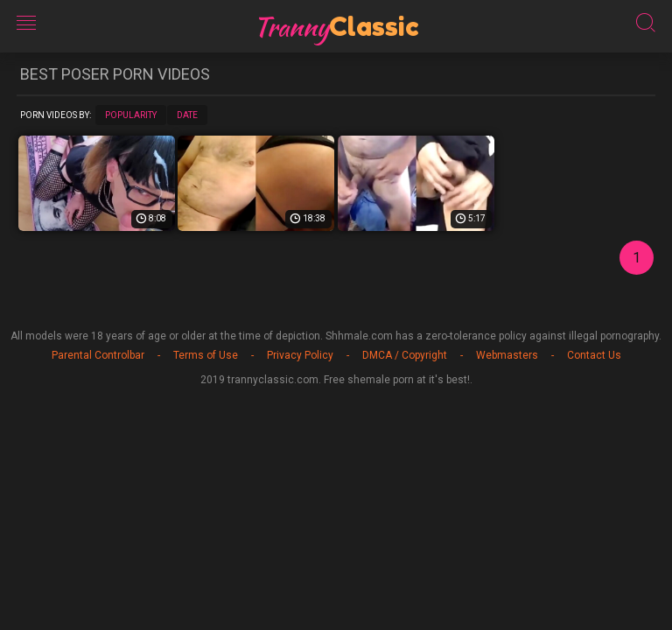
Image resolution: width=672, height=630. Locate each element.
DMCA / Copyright (405, 355)
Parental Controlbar (98, 355)
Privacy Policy (300, 355)
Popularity (131, 115)
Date (187, 115)
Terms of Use (206, 355)
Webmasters (507, 355)
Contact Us (594, 355)
